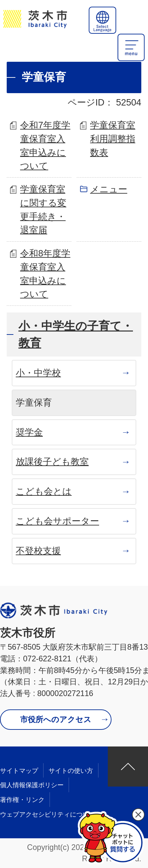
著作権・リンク (22, 800)
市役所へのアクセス (56, 719)
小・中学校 (38, 373)
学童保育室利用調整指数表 (113, 139)
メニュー (109, 189)
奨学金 (29, 432)
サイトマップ (19, 771)
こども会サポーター (57, 521)
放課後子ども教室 (52, 462)
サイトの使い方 (71, 771)
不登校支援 (38, 551)
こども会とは (44, 491)
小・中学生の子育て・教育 (76, 334)
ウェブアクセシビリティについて (48, 814)
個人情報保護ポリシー (32, 785)
